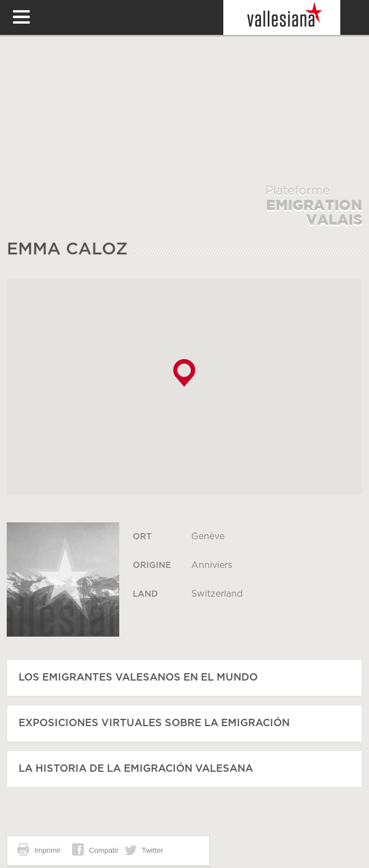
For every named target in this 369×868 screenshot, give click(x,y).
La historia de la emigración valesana (136, 769)
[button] (184, 373)
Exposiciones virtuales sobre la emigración (154, 723)
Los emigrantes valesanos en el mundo (138, 678)
